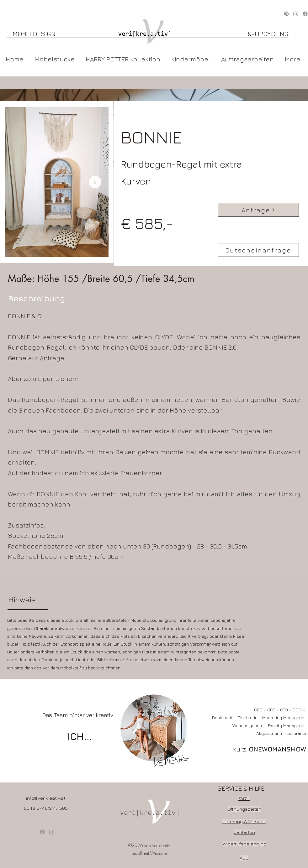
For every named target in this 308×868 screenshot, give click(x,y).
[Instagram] (296, 14)
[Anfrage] (258, 210)
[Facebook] (42, 832)
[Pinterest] (286, 14)
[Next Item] (95, 182)
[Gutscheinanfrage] (258, 250)
